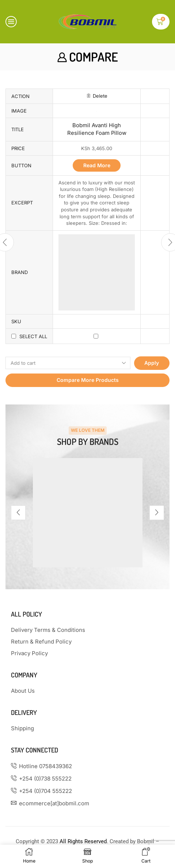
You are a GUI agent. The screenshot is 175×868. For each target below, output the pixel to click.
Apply (152, 363)
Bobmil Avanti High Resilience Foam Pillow (97, 129)
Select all (33, 336)
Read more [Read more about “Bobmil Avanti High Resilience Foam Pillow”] (97, 165)
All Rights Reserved (83, 841)
